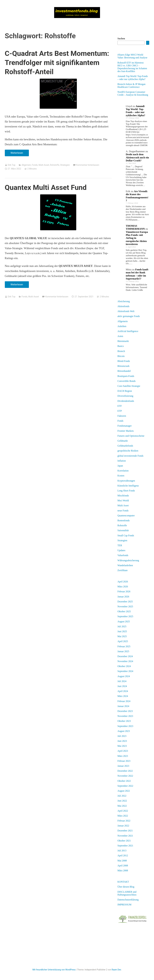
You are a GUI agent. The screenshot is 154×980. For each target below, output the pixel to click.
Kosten (121, 476)
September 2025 (125, 616)
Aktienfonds (123, 306)
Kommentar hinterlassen (88, 165)
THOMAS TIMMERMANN (135, 227)
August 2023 (124, 731)
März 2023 (123, 756)
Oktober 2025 (124, 611)
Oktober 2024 (124, 666)
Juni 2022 (122, 801)
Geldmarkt (123, 441)
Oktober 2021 (124, 841)
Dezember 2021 (125, 831)
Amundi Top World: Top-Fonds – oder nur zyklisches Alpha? (135, 111)
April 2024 (123, 691)
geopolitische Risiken (128, 451)
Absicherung (124, 301)
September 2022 (125, 786)
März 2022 (123, 816)
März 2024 (123, 696)
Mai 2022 (122, 806)
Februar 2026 (124, 591)
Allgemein (26, 165)
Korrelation (123, 471)
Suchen (121, 39)
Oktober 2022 (124, 781)
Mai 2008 (122, 861)
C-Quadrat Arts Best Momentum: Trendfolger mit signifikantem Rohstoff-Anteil (57, 63)
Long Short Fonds (126, 491)
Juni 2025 (122, 631)
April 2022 (123, 811)
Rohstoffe (55, 165)
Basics (121, 346)
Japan (120, 466)
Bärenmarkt (123, 341)
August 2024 (124, 676)
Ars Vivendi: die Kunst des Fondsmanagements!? (137, 196)
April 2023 (123, 751)
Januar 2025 (123, 651)
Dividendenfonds (126, 401)
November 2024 (125, 661)
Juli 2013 (122, 851)
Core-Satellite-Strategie (129, 386)
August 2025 (124, 621)
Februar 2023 (124, 761)
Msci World (123, 501)
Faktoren (122, 416)
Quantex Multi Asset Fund (46, 187)
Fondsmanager (125, 426)
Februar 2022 (124, 821)
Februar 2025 (124, 646)
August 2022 (124, 791)
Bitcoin (121, 356)
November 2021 (125, 836)
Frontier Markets (126, 431)
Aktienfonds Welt (126, 311)
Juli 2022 (122, 796)
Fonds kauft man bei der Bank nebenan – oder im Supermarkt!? (137, 274)
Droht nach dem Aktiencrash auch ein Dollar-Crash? (137, 157)
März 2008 (123, 871)
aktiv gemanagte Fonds (129, 316)
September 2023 (125, 726)
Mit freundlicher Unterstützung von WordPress (54, 970)
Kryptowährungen (126, 481)
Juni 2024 (122, 686)
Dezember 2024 (125, 656)
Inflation (122, 461)
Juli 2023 (122, 736)
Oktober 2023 (124, 721)
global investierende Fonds (130, 456)
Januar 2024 (123, 706)
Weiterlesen (18, 154)
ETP (120, 411)
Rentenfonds (124, 520)
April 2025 (123, 641)
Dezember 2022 (125, 771)
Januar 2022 (123, 826)
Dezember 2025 (125, 602)
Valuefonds (123, 555)
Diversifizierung (125, 396)
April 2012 (123, 855)
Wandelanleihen (125, 565)
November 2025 (125, 606)
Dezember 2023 (125, 711)
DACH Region (125, 391)
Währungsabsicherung (128, 560)
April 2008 (123, 866)
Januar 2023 (123, 766)
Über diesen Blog (126, 887)
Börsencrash (123, 366)
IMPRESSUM (124, 905)
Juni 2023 (122, 741)
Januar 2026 (123, 597)
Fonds (35, 165)
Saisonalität (123, 530)
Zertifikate (123, 570)
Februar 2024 (124, 701)
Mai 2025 (122, 636)
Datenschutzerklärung (128, 900)
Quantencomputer (126, 516)
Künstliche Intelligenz (128, 486)
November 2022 (125, 776)
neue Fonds (123, 511)
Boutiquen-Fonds (126, 376)
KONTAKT (123, 882)
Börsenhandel (124, 371)
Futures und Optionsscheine (131, 436)
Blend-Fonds (124, 361)
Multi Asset (44, 165)
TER (120, 545)
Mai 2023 (122, 746)
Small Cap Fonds (126, 535)
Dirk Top (12, 165)
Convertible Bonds (126, 381)
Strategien (65, 165)
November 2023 (125, 716)
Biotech (121, 351)
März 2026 (123, 587)
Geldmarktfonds (125, 446)
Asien (120, 336)
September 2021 (125, 846)
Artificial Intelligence (128, 331)
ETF (120, 406)
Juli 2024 (122, 681)
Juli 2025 (122, 626)
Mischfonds (123, 496)
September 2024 (125, 671)
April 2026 (123, 582)
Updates (121, 550)
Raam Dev (116, 970)
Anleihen (122, 326)
